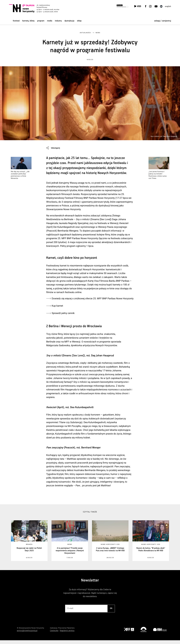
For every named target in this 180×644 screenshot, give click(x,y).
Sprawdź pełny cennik (64, 317)
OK (111, 612)
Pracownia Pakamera (66, 632)
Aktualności (85, 33)
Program (41, 21)
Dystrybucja (69, 21)
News (98, 33)
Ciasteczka (54, 634)
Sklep (79, 21)
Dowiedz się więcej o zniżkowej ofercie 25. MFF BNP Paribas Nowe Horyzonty (73, 300)
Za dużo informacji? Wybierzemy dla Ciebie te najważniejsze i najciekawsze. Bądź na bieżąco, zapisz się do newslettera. (90, 597)
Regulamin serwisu (67, 634)
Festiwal (16, 21)
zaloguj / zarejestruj (163, 21)
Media (50, 21)
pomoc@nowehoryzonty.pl (27, 634)
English (168, 6)
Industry (58, 21)
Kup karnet (58, 310)
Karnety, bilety (28, 21)
